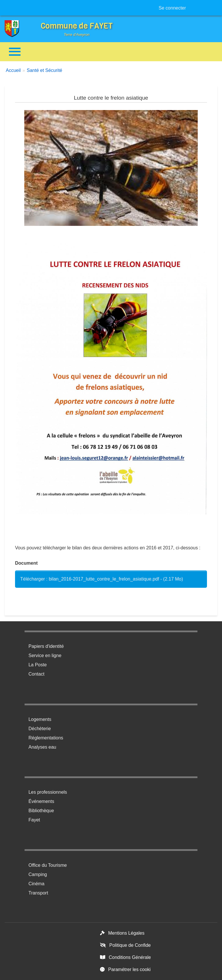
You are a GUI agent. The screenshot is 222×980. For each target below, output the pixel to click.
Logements (40, 719)
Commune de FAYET (77, 26)
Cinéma (36, 884)
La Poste (37, 665)
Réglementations (46, 738)
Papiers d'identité (46, 646)
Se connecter (172, 8)
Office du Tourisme (48, 865)
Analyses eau (42, 747)
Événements (41, 801)
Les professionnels (48, 792)
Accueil (13, 70)
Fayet (34, 820)
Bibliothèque (41, 811)
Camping (38, 874)
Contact (36, 674)
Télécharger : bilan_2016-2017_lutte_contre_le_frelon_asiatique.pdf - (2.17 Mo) (102, 579)
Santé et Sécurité (44, 70)
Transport (38, 893)
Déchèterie (39, 729)
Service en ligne (45, 655)
